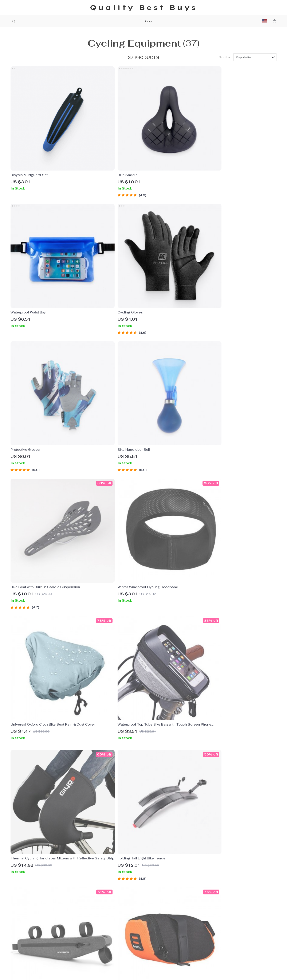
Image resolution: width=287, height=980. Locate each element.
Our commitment (216, 926)
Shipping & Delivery (164, 911)
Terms (118, 972)
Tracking (155, 925)
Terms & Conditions (109, 918)
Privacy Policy (104, 911)
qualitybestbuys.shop (220, 897)
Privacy (128, 972)
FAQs (152, 897)
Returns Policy (160, 918)
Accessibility (144, 972)
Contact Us (102, 904)
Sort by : (225, 57)
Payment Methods (163, 904)
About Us (100, 897)
